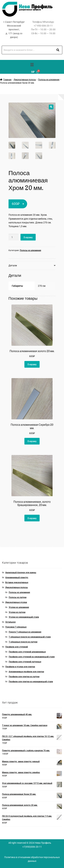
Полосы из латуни (18, 597)
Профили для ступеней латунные (25, 662)
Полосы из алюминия (49, 80)
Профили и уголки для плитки (20, 667)
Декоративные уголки (16, 602)
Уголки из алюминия (19, 607)
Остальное (10, 622)
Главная (7, 80)
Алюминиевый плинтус (17, 578)
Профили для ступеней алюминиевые (27, 652)
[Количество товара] (13, 237)
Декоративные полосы (25, 80)
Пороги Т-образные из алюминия (25, 632)
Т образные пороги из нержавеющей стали (30, 637)
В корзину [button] (32, 364)
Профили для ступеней (17, 647)
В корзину (28, 237)
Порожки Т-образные (16, 627)
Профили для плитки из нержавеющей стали (31, 682)
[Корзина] (35, 72)
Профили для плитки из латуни (24, 677)
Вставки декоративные (17, 582)
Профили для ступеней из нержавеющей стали (32, 657)
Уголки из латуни (17, 612)
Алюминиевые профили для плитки (26, 672)
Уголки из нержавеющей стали (24, 617)
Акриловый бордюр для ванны (21, 573)
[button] (32, 65)
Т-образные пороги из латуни (23, 642)
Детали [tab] (13, 265)
